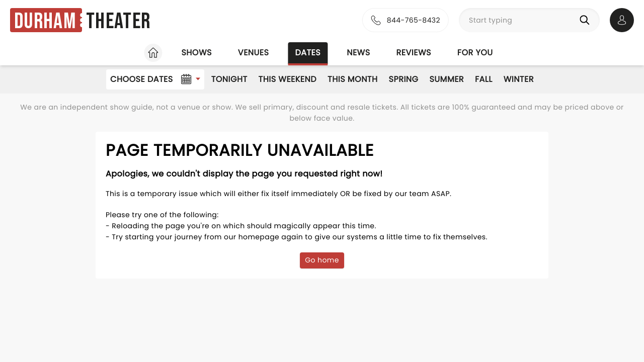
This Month (352, 79)
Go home (322, 260)
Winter (519, 79)
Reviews (414, 53)
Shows (196, 53)
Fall (484, 79)
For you (475, 53)
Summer (447, 79)
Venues (254, 53)
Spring (404, 79)
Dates (308, 53)
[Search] (587, 20)
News (358, 53)
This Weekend (288, 79)
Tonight (229, 79)
